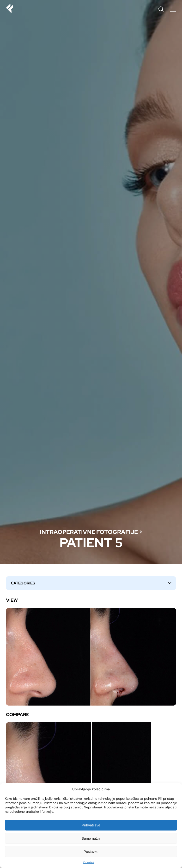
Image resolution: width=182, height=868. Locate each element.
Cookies (89, 862)
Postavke (91, 852)
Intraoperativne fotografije (89, 532)
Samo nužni (91, 838)
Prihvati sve (91, 825)
